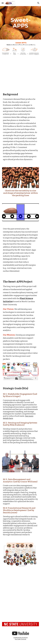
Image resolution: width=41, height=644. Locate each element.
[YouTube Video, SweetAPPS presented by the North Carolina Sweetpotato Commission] (21, 583)
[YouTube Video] (21, 73)
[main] (21, 23)
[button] (3, 3)
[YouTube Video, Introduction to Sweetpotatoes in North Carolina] (21, 608)
